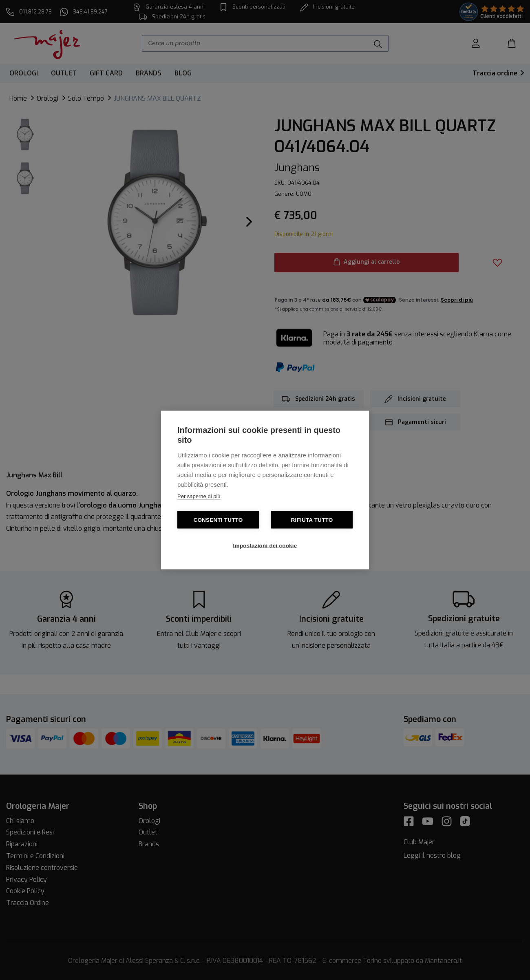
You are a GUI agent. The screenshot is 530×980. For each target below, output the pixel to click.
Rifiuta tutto (312, 520)
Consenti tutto (218, 520)
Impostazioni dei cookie (265, 546)
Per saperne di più (199, 496)
